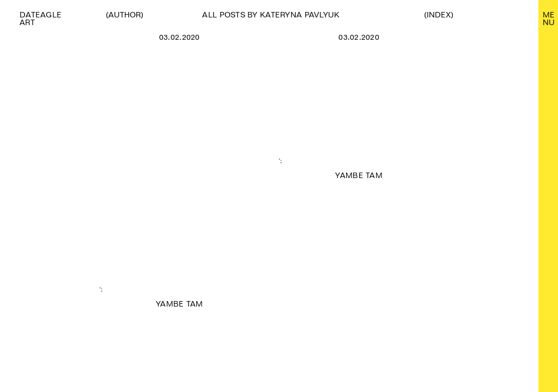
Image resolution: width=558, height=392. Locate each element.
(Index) (439, 15)
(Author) (125, 15)
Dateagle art (41, 19)
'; (180, 179)
